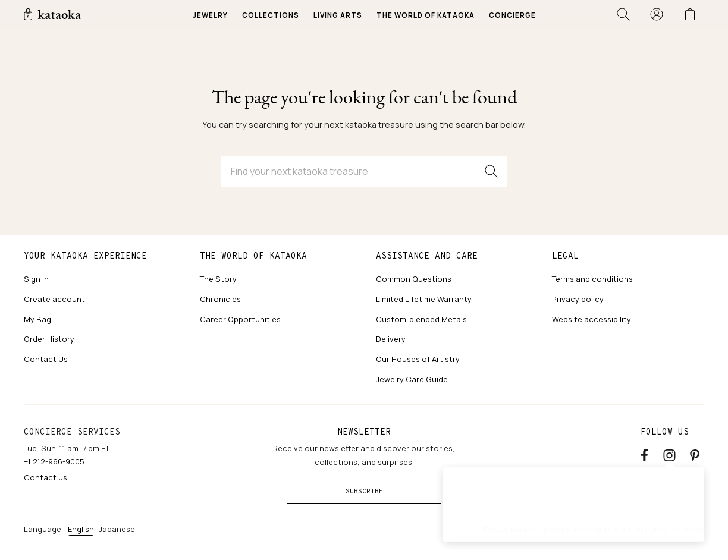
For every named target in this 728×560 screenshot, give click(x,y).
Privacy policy (578, 299)
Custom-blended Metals (421, 319)
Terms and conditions (592, 279)
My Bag (37, 319)
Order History (49, 339)
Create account (54, 299)
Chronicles (220, 299)
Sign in (36, 279)
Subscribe (364, 491)
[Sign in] (657, 14)
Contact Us (46, 359)
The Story (218, 279)
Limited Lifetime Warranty (424, 299)
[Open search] (623, 14)
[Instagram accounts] (669, 453)
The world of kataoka (253, 256)
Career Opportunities (240, 319)
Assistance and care (427, 256)
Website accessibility (591, 319)
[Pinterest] (695, 453)
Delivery (391, 339)
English (81, 529)
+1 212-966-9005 (54, 461)
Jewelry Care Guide (412, 379)
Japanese (117, 529)
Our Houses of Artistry (418, 359)
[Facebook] (644, 453)
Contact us (45, 477)
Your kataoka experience (85, 256)
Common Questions (414, 279)
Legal (565, 256)
